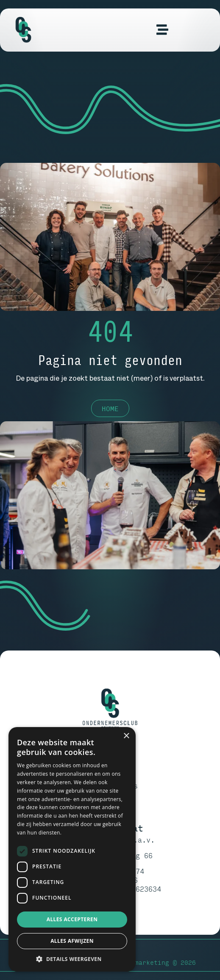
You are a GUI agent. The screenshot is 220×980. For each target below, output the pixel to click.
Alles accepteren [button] (72, 919)
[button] (72, 959)
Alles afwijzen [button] (72, 941)
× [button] (126, 736)
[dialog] (72, 849)
